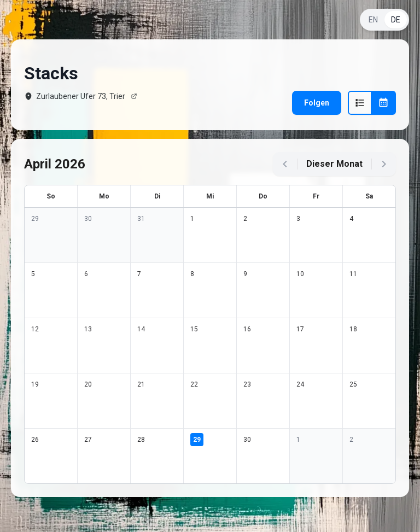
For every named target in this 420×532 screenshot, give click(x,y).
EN (373, 20)
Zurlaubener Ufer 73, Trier (81, 96)
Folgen (317, 103)
